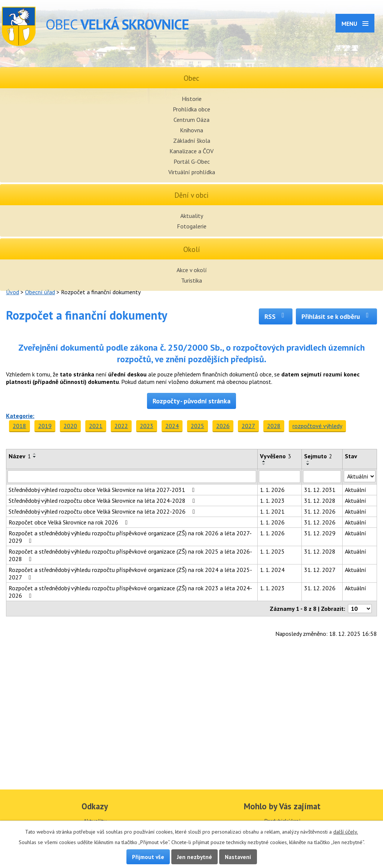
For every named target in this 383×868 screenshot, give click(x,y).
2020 (70, 426)
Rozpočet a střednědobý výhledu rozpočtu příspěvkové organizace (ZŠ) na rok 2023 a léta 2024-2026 (130, 592)
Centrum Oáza (191, 120)
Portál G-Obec (192, 161)
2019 (45, 426)
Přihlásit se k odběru (336, 316)
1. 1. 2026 (272, 490)
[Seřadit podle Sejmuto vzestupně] (308, 461)
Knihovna (191, 130)
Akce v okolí (192, 270)
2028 (274, 426)
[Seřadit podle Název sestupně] (35, 457)
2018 (19, 426)
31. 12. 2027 (320, 570)
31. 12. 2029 (320, 533)
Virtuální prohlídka (192, 172)
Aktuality (192, 216)
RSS (276, 316)
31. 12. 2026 (320, 511)
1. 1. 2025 (272, 551)
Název (20, 456)
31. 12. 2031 (320, 490)
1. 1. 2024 (272, 570)
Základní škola (192, 141)
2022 (121, 426)
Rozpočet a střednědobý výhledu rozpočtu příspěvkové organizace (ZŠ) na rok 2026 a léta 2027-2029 (130, 537)
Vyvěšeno (275, 456)
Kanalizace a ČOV (191, 151)
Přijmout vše (148, 857)
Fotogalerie (192, 226)
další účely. (346, 832)
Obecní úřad (40, 292)
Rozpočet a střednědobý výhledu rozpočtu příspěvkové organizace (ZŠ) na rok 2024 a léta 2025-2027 (130, 573)
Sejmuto (318, 456)
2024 (172, 426)
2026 (223, 426)
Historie (192, 99)
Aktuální (356, 490)
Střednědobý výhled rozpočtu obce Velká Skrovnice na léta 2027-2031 (103, 490)
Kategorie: (20, 416)
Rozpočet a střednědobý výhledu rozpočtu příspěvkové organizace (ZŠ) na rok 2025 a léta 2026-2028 (130, 555)
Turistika (191, 280)
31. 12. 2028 (320, 501)
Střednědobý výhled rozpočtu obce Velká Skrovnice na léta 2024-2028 (103, 501)
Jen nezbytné (194, 857)
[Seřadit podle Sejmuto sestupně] (308, 464)
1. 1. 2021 (272, 511)
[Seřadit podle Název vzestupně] (35, 454)
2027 (248, 426)
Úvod (13, 292)
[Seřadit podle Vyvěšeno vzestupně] (264, 461)
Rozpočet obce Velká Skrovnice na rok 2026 (69, 522)
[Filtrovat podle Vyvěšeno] (280, 477)
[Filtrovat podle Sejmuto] (322, 477)
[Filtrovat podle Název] (132, 477)
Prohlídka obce (191, 109)
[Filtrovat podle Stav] (360, 476)
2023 (147, 426)
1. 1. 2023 (272, 501)
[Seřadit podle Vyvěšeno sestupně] (264, 464)
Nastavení (238, 857)
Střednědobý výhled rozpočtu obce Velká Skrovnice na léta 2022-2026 (103, 511)
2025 (197, 426)
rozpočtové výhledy (317, 426)
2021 (96, 426)
